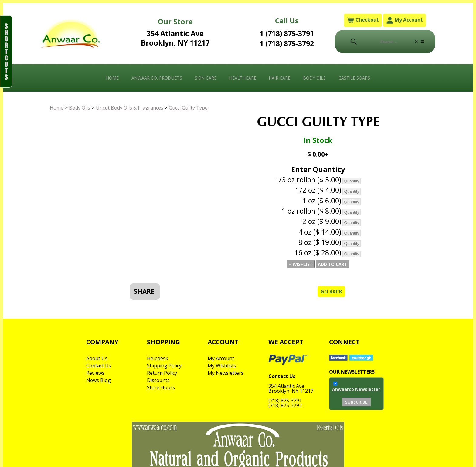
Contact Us (99, 366)
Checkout (363, 20)
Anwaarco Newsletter (356, 389)
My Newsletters (226, 373)
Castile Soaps (354, 78)
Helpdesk (158, 358)
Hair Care (279, 78)
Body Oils (314, 78)
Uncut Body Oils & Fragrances (130, 108)
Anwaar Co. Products (157, 78)
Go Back (331, 292)
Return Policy (162, 373)
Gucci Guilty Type (188, 108)
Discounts (158, 380)
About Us (97, 358)
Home (112, 78)
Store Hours (161, 387)
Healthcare (243, 78)
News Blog (99, 380)
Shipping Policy (164, 366)
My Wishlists (222, 366)
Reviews (95, 373)
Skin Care (206, 78)
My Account (405, 20)
